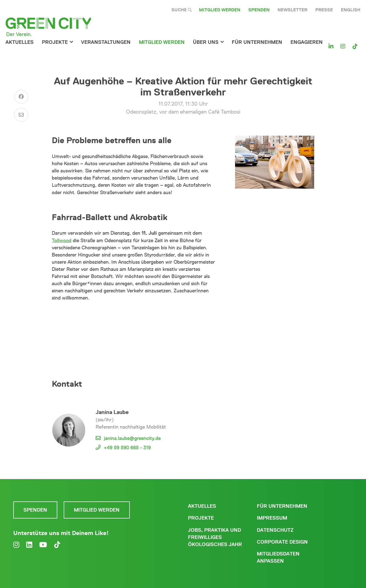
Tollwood (62, 240)
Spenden (259, 10)
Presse (324, 10)
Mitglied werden (220, 10)
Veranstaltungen (106, 42)
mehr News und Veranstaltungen (134, 317)
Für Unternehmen (282, 506)
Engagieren (307, 42)
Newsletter (292, 10)
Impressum (272, 518)
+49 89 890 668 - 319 (127, 448)
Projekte (55, 42)
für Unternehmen (257, 42)
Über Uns (206, 42)
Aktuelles (20, 42)
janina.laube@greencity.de (132, 438)
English (351, 10)
